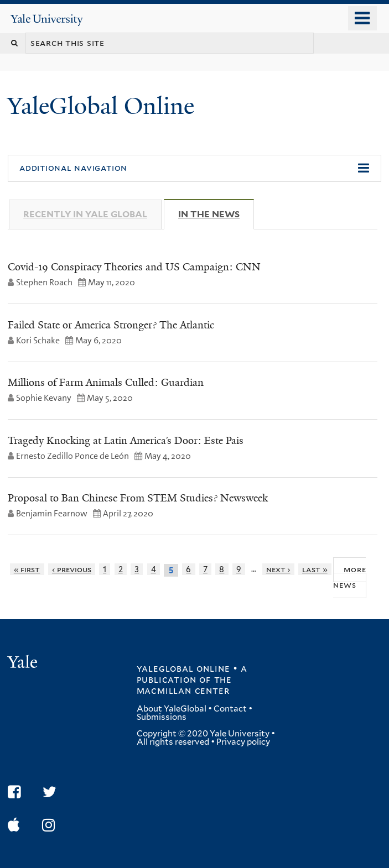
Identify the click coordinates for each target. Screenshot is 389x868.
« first (27, 569)
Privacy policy (243, 742)
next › (278, 569)
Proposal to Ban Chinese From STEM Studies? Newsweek (138, 498)
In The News (216, 214)
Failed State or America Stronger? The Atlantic (111, 325)
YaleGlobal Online (101, 106)
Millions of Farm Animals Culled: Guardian (106, 383)
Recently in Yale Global (85, 214)
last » (315, 569)
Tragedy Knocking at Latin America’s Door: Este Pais (126, 441)
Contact (230, 709)
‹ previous (72, 569)
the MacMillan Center (185, 685)
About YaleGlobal (172, 709)
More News (349, 577)
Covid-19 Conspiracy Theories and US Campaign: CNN (134, 267)
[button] (194, 169)
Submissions (162, 717)
